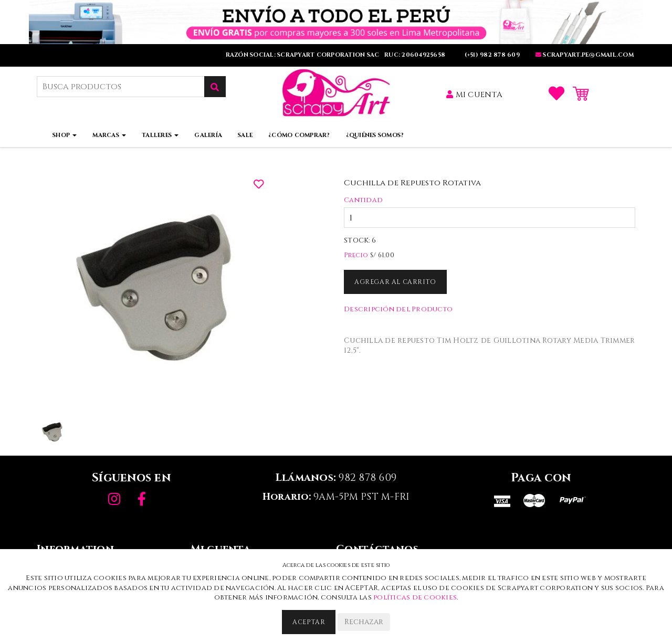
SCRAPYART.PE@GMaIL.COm (585, 55)
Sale (245, 135)
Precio (356, 255)
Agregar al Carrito (395, 282)
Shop (65, 135)
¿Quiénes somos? (375, 135)
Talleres (160, 135)
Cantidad (363, 200)
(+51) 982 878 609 (491, 55)
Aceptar (309, 622)
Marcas (109, 135)
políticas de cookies (415, 597)
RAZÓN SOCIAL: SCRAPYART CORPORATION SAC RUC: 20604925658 (337, 55)
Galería (208, 135)
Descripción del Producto (398, 309)
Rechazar (364, 622)
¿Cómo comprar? (299, 135)
